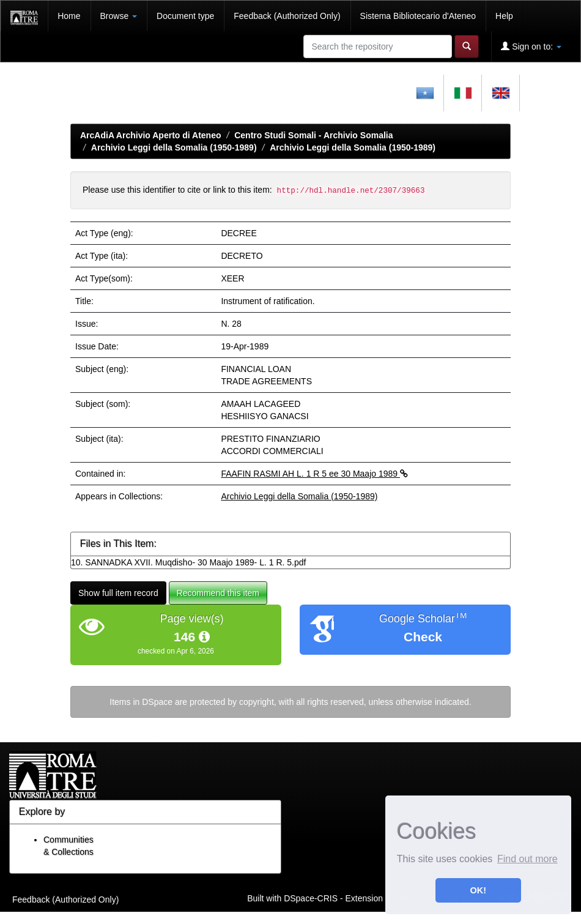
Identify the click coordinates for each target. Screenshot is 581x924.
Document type (185, 16)
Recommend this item (218, 593)
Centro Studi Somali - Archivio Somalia (313, 135)
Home (69, 16)
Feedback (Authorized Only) (287, 16)
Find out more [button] (527, 859)
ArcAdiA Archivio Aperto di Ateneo (151, 135)
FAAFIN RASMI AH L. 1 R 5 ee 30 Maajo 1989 (314, 474)
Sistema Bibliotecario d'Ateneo (418, 16)
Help (504, 16)
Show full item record (118, 593)
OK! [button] (478, 890)
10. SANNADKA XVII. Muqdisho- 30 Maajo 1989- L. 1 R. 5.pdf (188, 562)
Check (423, 637)
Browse (119, 16)
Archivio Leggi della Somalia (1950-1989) (174, 147)
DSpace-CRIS (311, 898)
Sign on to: (531, 46)
